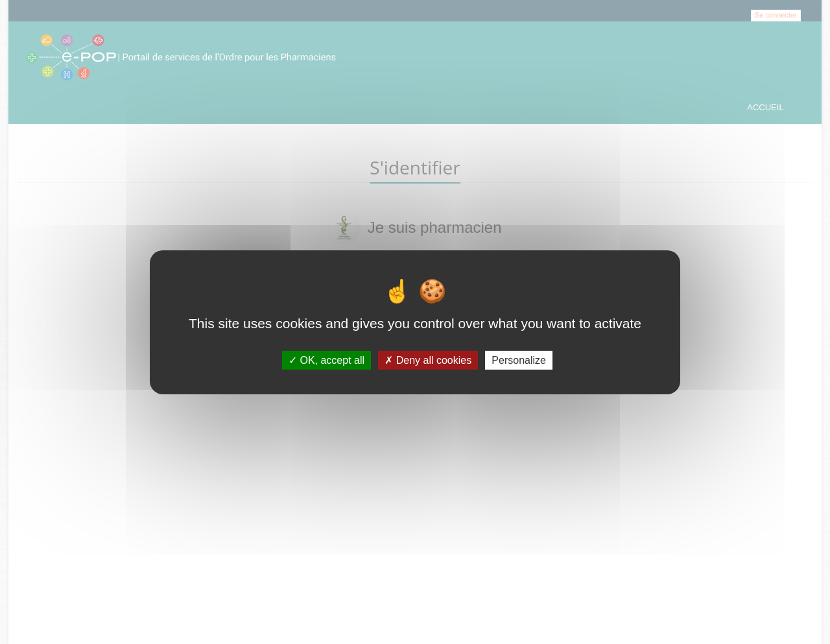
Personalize (519, 360)
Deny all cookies (428, 360)
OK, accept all (326, 360)
